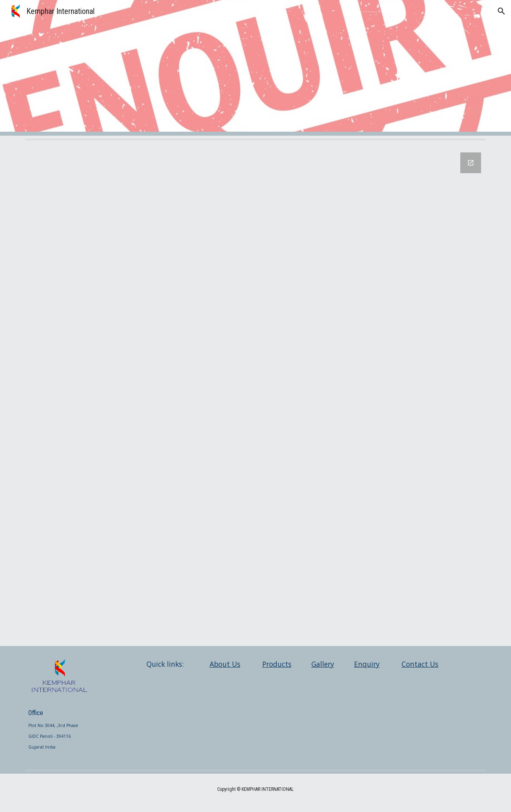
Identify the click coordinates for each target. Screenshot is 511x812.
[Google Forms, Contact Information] (255, 394)
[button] (501, 11)
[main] (59, 726)
